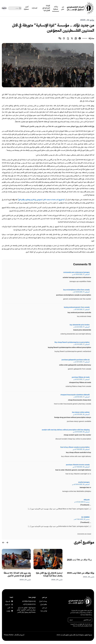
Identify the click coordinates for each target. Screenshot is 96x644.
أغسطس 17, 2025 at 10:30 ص (81, 274)
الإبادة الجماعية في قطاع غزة (46, 8)
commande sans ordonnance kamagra (76, 272)
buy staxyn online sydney (81, 412)
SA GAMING (85, 517)
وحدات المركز (43, 601)
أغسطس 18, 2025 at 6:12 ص (81, 432)
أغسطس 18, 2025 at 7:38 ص (81, 449)
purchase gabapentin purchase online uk (76, 360)
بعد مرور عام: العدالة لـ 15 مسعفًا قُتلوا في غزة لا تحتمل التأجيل (17, 574)
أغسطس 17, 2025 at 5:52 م (82, 379)
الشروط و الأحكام (19, 635)
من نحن (63, 8)
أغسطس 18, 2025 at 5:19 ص (81, 414)
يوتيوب (12, 611)
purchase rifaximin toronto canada (78, 465)
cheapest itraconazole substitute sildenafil (75, 395)
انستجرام (12, 604)
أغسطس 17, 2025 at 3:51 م (82, 362)
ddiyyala (87, 500)
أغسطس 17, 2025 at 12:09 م (81, 292)
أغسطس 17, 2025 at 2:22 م (82, 327)
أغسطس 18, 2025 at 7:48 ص (81, 467)
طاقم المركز (44, 604)
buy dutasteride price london (80, 325)
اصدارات (34, 8)
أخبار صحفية (26, 8)
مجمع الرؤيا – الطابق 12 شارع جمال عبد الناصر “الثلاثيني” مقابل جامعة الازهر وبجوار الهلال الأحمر (26, 610)
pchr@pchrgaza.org (29, 601)
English (4, 8)
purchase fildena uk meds (81, 377)
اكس (12, 608)
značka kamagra (84, 482)
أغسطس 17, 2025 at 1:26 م (82, 309)
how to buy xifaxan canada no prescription (75, 447)
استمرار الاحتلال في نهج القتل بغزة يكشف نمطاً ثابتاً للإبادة (49, 574)
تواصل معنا (44, 611)
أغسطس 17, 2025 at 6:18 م (82, 397)
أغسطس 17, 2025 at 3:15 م (82, 344)
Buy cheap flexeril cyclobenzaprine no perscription (72, 342)
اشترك (71, 620)
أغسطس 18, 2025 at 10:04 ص (81, 484)
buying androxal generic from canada (77, 307)
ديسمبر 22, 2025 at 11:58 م (82, 519)
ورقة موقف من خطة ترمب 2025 (81, 573)
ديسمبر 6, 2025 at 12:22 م (82, 502)
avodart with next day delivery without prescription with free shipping (66, 430)
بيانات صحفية (56, 8)
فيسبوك (12, 601)
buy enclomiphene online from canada (76, 290)
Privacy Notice (9, 635)
